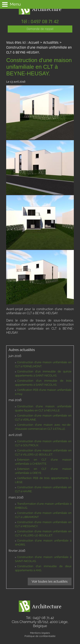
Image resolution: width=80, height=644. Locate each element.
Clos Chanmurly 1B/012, (40, 624)
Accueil (34, 42)
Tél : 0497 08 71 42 (40, 22)
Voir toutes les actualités (49, 582)
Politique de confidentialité (40, 636)
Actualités (51, 42)
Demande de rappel (40, 29)
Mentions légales (40, 633)
